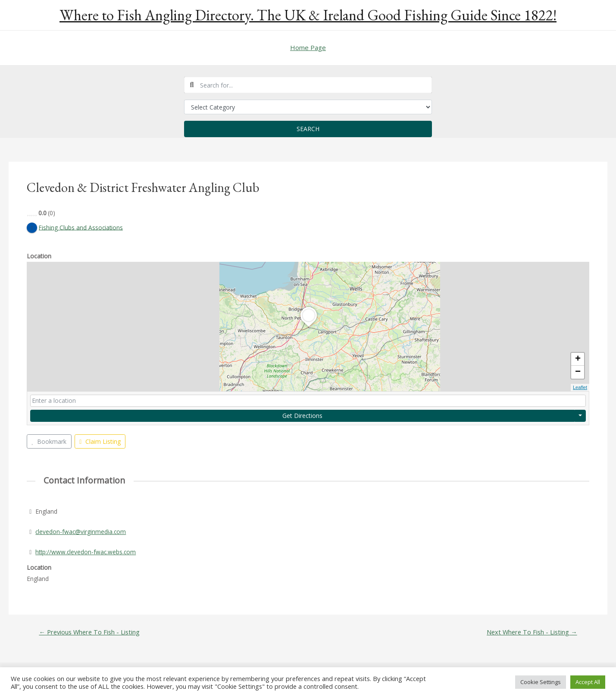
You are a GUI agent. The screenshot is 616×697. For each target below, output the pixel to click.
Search (308, 129)
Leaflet (580, 388)
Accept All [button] (588, 682)
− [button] (578, 373)
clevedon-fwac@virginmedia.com (81, 532)
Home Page (308, 47)
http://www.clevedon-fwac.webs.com (87, 552)
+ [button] (578, 360)
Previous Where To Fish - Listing (91, 633)
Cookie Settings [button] (541, 682)
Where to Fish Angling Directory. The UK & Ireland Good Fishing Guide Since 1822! (308, 15)
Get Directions (302, 416)
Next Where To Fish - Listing (531, 633)
